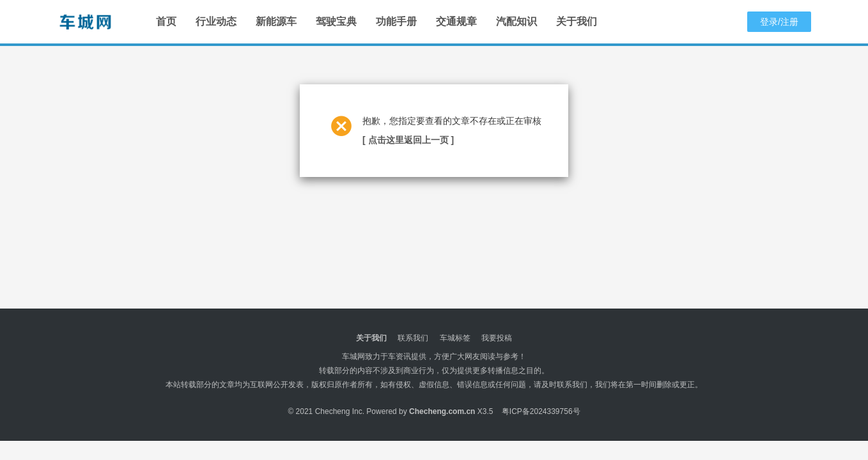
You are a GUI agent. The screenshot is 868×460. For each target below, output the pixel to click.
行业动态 (216, 21)
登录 (769, 22)
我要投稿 (497, 338)
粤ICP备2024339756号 (541, 411)
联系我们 (413, 338)
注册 (789, 22)
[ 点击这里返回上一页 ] (408, 140)
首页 (166, 21)
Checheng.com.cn (442, 411)
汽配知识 (516, 21)
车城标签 (455, 338)
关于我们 (577, 21)
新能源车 (276, 21)
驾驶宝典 (336, 21)
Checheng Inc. (340, 411)
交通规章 (456, 21)
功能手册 (396, 21)
